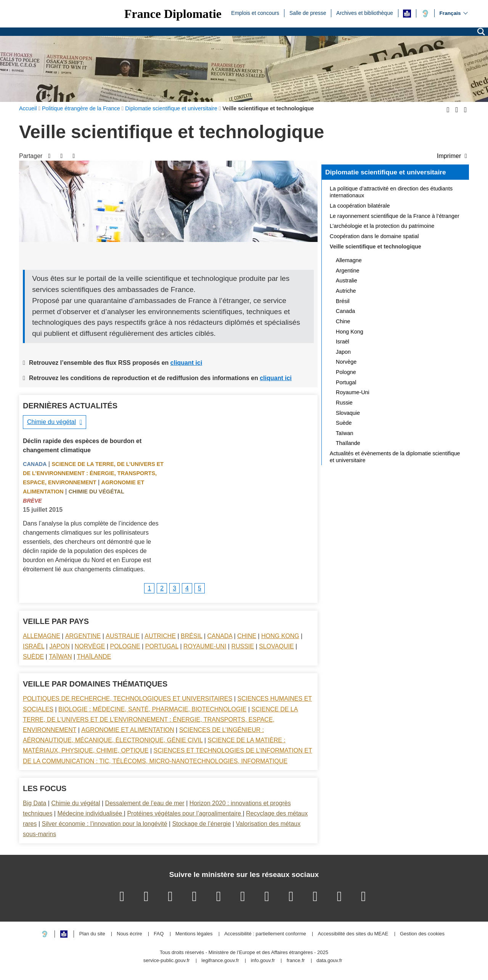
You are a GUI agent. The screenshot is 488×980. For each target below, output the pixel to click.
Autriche (160, 636)
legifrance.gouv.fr (220, 961)
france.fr (296, 961)
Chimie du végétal (51, 422)
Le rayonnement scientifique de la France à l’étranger (395, 216)
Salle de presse (308, 13)
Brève (32, 501)
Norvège (90, 646)
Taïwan (60, 657)
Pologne (125, 646)
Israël (34, 646)
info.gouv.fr (263, 961)
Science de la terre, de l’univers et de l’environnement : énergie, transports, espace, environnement (93, 473)
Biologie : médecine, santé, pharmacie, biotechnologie (152, 709)
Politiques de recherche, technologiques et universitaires (128, 699)
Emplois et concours (255, 13)
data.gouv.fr (329, 961)
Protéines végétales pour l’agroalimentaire (185, 813)
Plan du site (92, 934)
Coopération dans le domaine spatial (374, 236)
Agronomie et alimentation (128, 730)
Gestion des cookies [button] (422, 934)
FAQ (159, 934)
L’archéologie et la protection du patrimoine (382, 226)
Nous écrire (129, 934)
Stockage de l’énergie (202, 824)
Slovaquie (276, 646)
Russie (243, 646)
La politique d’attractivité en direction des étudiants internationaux (391, 192)
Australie (123, 636)
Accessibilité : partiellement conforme (265, 934)
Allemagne (42, 636)
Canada (35, 464)
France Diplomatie (173, 14)
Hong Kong (280, 636)
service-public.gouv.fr (167, 961)
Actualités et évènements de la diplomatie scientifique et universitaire (395, 457)
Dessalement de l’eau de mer (145, 803)
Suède (33, 657)
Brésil (191, 636)
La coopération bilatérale (360, 206)
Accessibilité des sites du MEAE (353, 934)
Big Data (35, 803)
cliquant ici (186, 363)
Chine (247, 636)
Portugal (162, 646)
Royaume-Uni (205, 646)
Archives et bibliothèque (365, 13)
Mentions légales (194, 934)
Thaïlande (94, 657)
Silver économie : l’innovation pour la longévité (105, 824)
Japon (59, 646)
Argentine (83, 636)
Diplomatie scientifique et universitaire (386, 172)
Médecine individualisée (90, 813)
